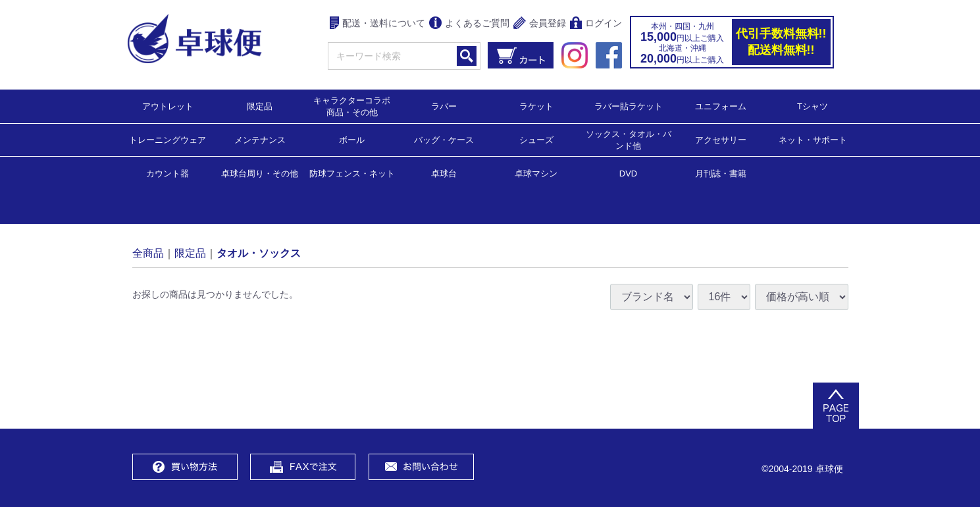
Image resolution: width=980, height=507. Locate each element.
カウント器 (168, 173)
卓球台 (444, 173)
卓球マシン (536, 173)
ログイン (596, 24)
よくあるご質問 (469, 24)
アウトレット (168, 106)
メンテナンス (260, 139)
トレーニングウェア (168, 139)
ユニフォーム (721, 106)
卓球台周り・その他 (260, 173)
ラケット (536, 106)
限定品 (260, 106)
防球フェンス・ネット (352, 173)
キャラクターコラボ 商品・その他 (356, 106)
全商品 (148, 253)
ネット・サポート (813, 139)
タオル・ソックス (259, 253)
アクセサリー (721, 139)
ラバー (444, 106)
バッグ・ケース (444, 139)
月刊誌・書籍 (721, 173)
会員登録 (540, 24)
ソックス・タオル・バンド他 (629, 139)
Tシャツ (812, 106)
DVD (628, 173)
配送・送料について (377, 24)
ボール (352, 139)
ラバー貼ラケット (629, 106)
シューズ (536, 139)
